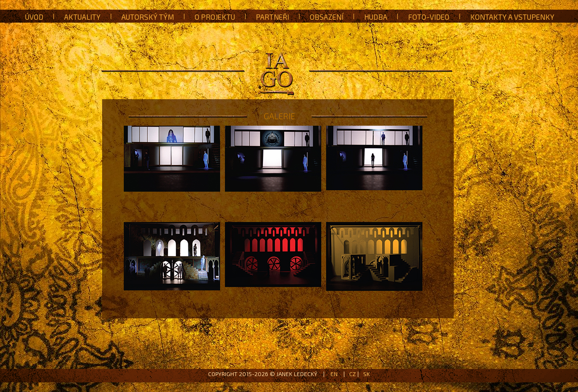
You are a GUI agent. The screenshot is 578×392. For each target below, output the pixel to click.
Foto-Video (429, 17)
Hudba (376, 17)
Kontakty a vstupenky (512, 17)
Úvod (34, 17)
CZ (353, 374)
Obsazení (327, 17)
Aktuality (82, 17)
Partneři (272, 17)
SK (367, 374)
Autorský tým (148, 17)
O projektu (215, 17)
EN (334, 374)
